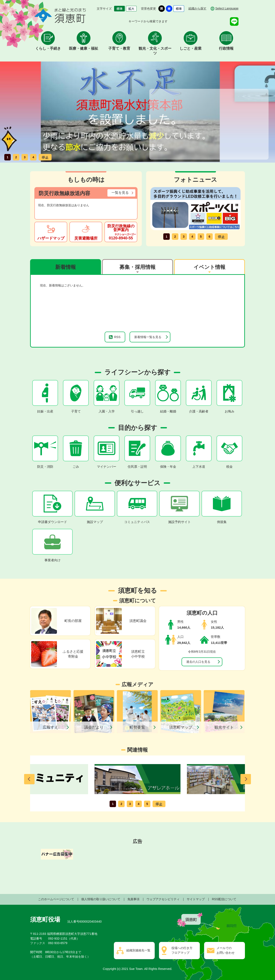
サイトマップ (196, 899)
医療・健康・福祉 (84, 48)
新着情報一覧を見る (148, 337)
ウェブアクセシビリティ (163, 899)
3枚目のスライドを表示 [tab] (25, 157)
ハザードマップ (51, 238)
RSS (117, 337)
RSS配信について (224, 899)
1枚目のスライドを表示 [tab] (8, 157)
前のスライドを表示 (29, 779)
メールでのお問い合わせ (226, 950)
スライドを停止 (45, 157)
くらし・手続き (48, 48)
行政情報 (226, 48)
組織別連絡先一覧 (138, 950)
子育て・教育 (119, 48)
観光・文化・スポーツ (155, 51)
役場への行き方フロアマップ (182, 950)
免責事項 (133, 899)
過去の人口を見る (198, 662)
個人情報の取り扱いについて (101, 899)
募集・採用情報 (137, 267)
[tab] (66, 267)
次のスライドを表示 (246, 779)
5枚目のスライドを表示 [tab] (201, 237)
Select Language (227, 8)
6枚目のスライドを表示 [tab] (209, 237)
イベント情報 (209, 267)
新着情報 (66, 267)
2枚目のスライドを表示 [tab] (16, 157)
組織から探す (197, 8)
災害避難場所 (86, 238)
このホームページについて (56, 899)
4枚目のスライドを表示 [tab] (33, 157)
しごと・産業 (191, 48)
